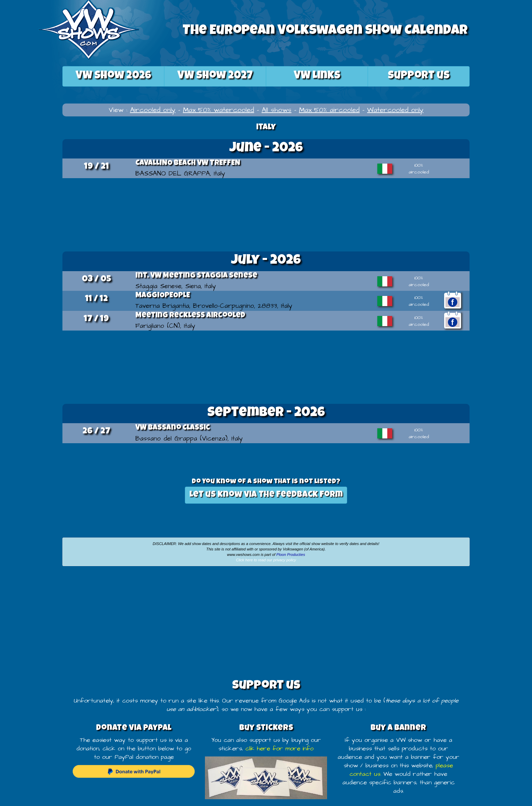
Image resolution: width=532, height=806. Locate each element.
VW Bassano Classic (173, 428)
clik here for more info (279, 749)
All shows (277, 110)
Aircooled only (153, 110)
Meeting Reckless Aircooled (190, 316)
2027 (215, 76)
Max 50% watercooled (218, 110)
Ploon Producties (291, 555)
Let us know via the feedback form (266, 495)
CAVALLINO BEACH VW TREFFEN (188, 164)
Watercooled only (395, 110)
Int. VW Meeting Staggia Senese (196, 276)
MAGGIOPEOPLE (163, 296)
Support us (419, 76)
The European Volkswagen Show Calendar (325, 31)
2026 (113, 76)
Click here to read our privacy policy (266, 560)
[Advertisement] (266, 214)
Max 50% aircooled (329, 110)
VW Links (317, 76)
